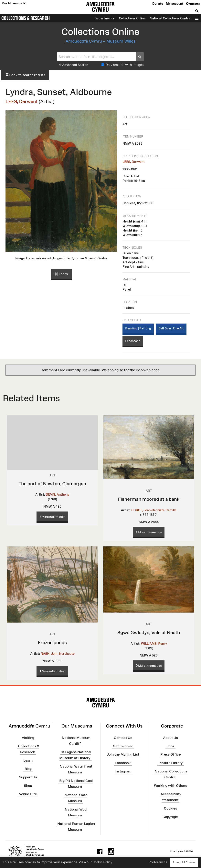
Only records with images (125, 65)
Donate (158, 4)
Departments (105, 18)
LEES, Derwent (22, 101)
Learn (28, 760)
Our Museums (14, 3)
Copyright (170, 817)
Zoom (61, 274)
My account (175, 4)
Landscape (133, 341)
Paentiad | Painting (138, 328)
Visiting (28, 738)
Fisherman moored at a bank (149, 499)
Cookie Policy (102, 862)
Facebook (123, 763)
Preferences (158, 862)
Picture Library (171, 763)
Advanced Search (74, 65)
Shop (28, 786)
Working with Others (170, 786)
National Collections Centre (170, 18)
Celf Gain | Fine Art (171, 328)
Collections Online (132, 18)
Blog (28, 769)
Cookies (170, 808)
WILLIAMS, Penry (154, 644)
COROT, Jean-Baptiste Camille (154, 510)
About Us (170, 738)
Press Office (171, 754)
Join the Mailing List (123, 754)
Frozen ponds (52, 642)
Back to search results (25, 75)
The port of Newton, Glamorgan (52, 484)
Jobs (170, 746)
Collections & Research (26, 18)
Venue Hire (28, 794)
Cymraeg (193, 4)
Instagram (123, 771)
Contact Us (123, 738)
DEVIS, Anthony (58, 494)
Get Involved (123, 746)
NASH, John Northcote (58, 654)
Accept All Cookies (184, 862)
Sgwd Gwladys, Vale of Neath (149, 632)
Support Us (28, 777)
